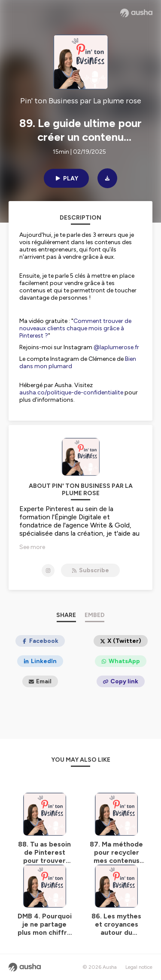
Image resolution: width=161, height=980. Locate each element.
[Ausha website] (136, 13)
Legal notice (139, 967)
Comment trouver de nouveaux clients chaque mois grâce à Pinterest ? (75, 328)
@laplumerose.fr (116, 347)
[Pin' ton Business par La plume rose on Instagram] (48, 571)
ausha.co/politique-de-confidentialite (71, 392)
